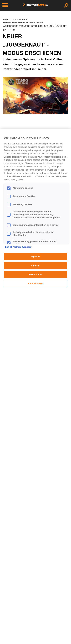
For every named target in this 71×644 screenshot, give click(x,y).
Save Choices (36, 274)
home (6, 19)
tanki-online (18, 19)
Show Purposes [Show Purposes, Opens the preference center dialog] (36, 283)
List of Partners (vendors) (19, 247)
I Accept (35, 266)
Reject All (35, 257)
